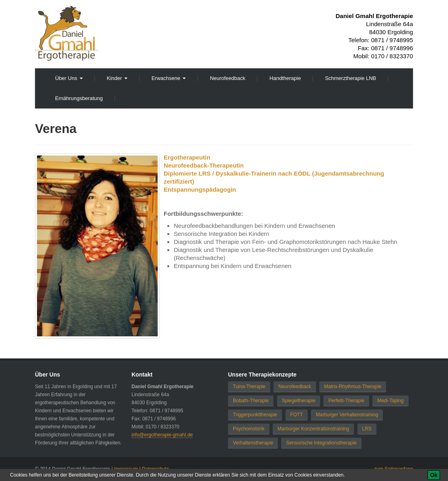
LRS (367, 429)
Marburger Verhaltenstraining (347, 415)
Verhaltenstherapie (253, 443)
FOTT (297, 415)
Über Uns (69, 78)
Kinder (117, 78)
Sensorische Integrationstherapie (321, 443)
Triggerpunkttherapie (255, 415)
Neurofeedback (228, 78)
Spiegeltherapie (299, 401)
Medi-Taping (390, 401)
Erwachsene (169, 78)
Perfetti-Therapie (346, 401)
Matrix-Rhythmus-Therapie (353, 387)
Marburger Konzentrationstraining (313, 429)
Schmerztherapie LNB (350, 78)
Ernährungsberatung (79, 98)
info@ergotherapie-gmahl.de (162, 435)
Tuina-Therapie (249, 387)
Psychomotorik (249, 429)
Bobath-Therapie (251, 401)
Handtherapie (285, 78)
